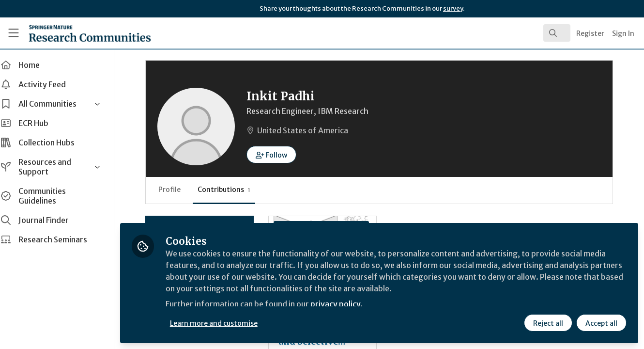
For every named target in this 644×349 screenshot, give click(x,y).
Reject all (548, 323)
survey (453, 8)
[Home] (76, 33)
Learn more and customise (223, 323)
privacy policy (345, 304)
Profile (179, 190)
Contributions (234, 190)
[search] (557, 33)
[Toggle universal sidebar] (14, 33)
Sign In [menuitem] (623, 33)
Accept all (601, 323)
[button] (281, 155)
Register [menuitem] (590, 33)
